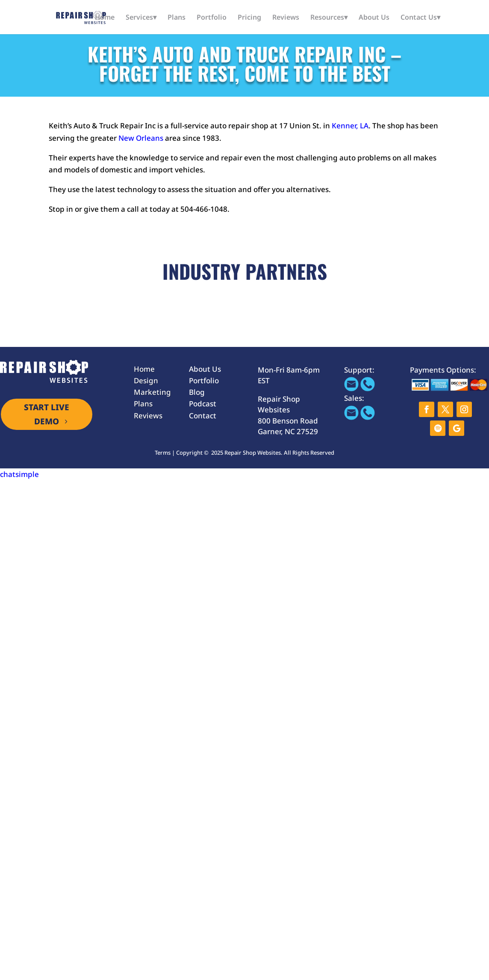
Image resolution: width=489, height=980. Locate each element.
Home (105, 18)
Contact (203, 416)
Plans (177, 18)
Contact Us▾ (420, 18)
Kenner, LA (349, 126)
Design (146, 380)
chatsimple (19, 474)
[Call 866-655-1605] (368, 389)
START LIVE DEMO (47, 414)
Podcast (203, 404)
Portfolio (212, 18)
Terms (163, 453)
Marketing (152, 392)
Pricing (249, 18)
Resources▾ (329, 18)
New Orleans (141, 138)
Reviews (286, 18)
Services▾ (141, 18)
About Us (374, 18)
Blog (197, 392)
